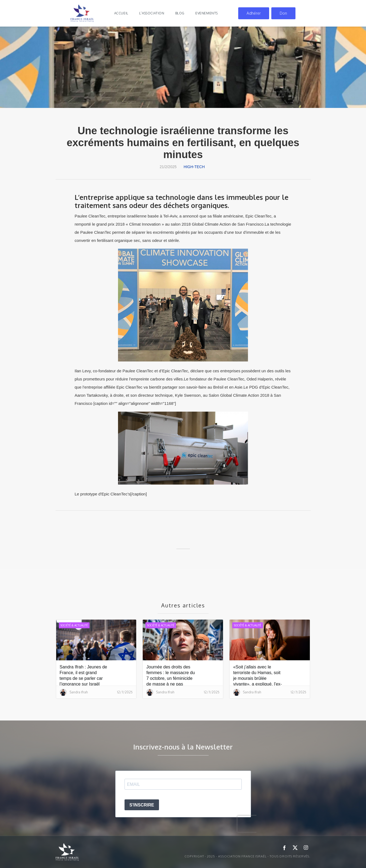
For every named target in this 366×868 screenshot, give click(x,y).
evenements (207, 13)
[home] (82, 13)
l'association (152, 13)
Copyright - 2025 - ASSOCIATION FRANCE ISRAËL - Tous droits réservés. (247, 856)
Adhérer (254, 13)
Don (283, 13)
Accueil (121, 13)
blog (180, 13)
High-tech (194, 167)
